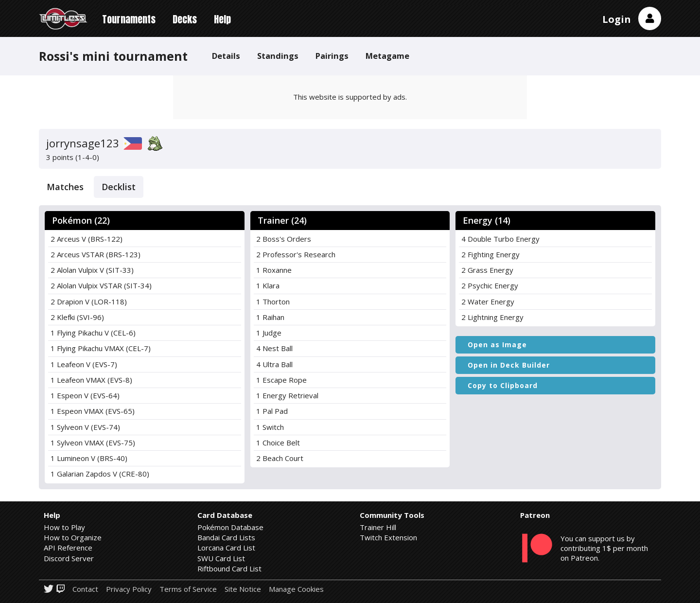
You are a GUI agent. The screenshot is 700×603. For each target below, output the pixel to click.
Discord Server (69, 558)
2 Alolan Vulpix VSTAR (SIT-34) (101, 285)
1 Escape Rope (281, 380)
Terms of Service (188, 589)
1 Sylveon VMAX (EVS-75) (93, 443)
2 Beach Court (280, 458)
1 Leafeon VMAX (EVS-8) (91, 380)
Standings (278, 56)
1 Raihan (270, 317)
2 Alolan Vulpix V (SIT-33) (92, 270)
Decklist (119, 187)
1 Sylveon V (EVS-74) (85, 427)
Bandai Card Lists (226, 537)
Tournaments (129, 19)
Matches (65, 187)
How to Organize (73, 537)
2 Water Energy (488, 301)
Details (226, 56)
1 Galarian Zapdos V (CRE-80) (100, 474)
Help (222, 19)
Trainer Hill (378, 527)
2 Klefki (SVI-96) (77, 317)
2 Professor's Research (296, 254)
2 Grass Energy (487, 270)
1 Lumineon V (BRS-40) (89, 458)
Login (617, 19)
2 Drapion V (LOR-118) (89, 301)
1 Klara (268, 285)
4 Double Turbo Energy (500, 239)
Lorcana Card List (226, 548)
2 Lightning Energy (492, 317)
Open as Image (497, 345)
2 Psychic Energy (490, 285)
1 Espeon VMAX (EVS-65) (93, 411)
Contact (85, 589)
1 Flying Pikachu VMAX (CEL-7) (101, 348)
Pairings (332, 56)
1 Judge (269, 333)
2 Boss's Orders (284, 239)
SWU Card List (221, 558)
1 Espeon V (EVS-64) (85, 395)
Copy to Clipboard (503, 385)
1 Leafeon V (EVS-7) (84, 364)
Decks (185, 19)
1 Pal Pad (272, 411)
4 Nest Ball (274, 348)
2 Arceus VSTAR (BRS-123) (96, 254)
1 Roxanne (274, 270)
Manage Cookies (296, 589)
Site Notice (243, 589)
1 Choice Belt (278, 443)
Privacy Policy (129, 589)
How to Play (64, 527)
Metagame (387, 56)
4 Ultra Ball (274, 364)
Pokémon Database (230, 527)
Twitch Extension (388, 537)
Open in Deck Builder (509, 365)
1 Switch (270, 427)
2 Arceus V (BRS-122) (87, 239)
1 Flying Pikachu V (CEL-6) (93, 333)
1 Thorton (273, 301)
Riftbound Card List (229, 568)
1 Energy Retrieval (287, 395)
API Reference (68, 548)
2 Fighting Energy (490, 254)
